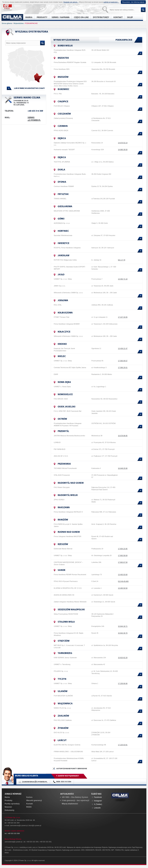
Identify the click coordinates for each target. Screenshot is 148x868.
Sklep (130, 17)
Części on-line (81, 17)
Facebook (96, 797)
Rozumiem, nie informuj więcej (133, 2)
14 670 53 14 (123, 143)
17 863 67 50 (123, 562)
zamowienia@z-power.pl (19, 825)
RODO (29, 807)
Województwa (19, 23)
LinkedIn (96, 808)
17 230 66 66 (123, 683)
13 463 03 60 (123, 575)
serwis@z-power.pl (34, 119)
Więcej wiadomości (70, 804)
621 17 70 (122, 260)
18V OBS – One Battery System (75, 797)
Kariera (29, 797)
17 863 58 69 (123, 555)
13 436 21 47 (123, 348)
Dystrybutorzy (101, 17)
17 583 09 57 (123, 361)
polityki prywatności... (111, 2)
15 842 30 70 (123, 633)
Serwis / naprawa (61, 17)
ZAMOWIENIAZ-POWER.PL (35, 782)
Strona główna (7, 23)
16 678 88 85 (123, 436)
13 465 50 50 (123, 588)
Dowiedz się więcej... (71, 2)
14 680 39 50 (123, 150)
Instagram (97, 801)
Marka (29, 17)
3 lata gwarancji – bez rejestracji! (75, 800)
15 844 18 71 (123, 626)
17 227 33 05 (123, 317)
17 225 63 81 (123, 745)
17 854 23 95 (123, 549)
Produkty (42, 17)
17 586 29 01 (123, 368)
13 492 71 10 (123, 279)
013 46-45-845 (123, 581)
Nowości (8, 807)
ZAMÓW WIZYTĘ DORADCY (68, 776)
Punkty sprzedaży (12, 804)
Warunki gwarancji (34, 800)
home (12, 17)
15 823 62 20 (123, 658)
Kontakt (118, 17)
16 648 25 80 (123, 468)
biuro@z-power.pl (35, 825)
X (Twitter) (97, 804)
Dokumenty (10, 810)
